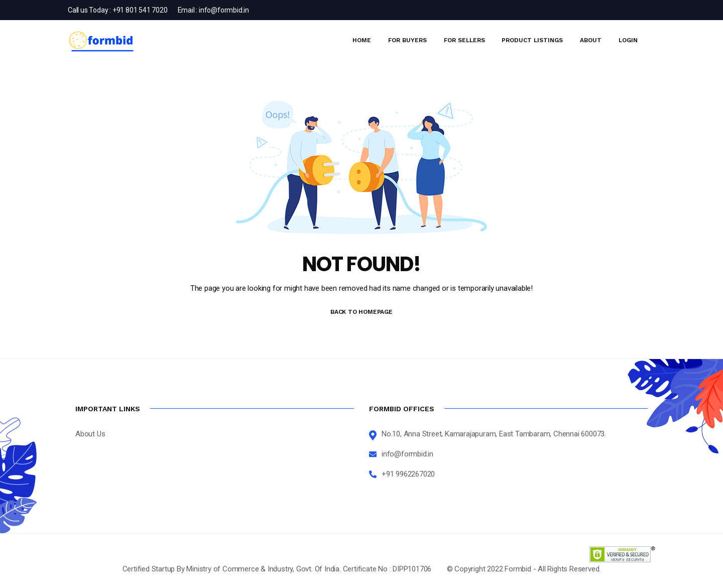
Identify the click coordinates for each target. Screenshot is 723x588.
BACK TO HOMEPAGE (361, 312)
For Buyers (407, 40)
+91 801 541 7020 (140, 10)
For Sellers (464, 40)
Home (362, 40)
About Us (90, 434)
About (591, 40)
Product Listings (532, 40)
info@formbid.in (224, 10)
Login (628, 40)
